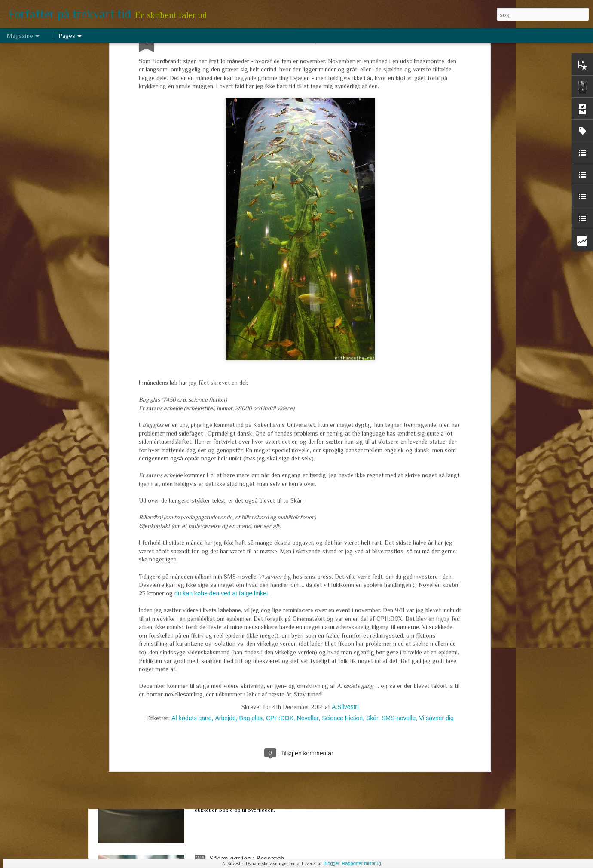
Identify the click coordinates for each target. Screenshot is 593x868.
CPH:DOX (280, 545)
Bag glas (251, 545)
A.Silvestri (345, 534)
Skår (372, 545)
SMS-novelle (399, 545)
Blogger (331, 863)
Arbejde (225, 545)
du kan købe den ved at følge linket (220, 421)
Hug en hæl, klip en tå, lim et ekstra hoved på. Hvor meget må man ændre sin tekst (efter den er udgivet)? (289, 570)
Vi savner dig (436, 545)
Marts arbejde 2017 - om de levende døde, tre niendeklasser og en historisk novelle (277, 667)
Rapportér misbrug (361, 863)
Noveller (308, 545)
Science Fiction (342, 545)
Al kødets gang (191, 545)
